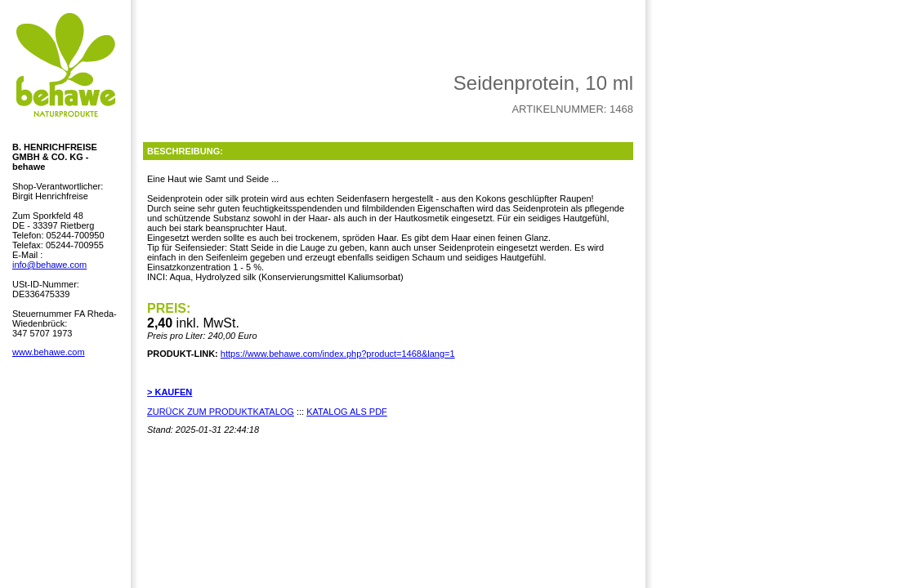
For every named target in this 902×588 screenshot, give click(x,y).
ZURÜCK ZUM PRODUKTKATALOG (221, 412)
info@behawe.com (49, 265)
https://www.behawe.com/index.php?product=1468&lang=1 (338, 354)
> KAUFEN (170, 392)
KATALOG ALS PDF (347, 412)
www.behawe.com (49, 352)
